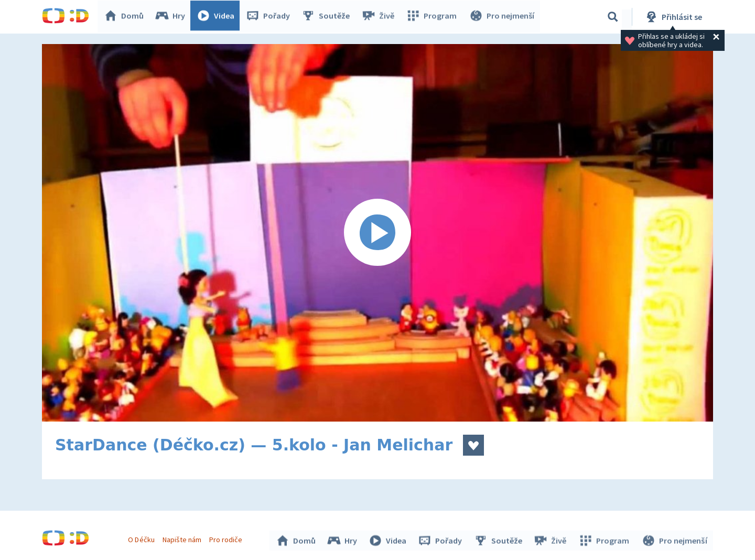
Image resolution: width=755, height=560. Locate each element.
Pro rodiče (227, 538)
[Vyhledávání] (613, 17)
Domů (126, 17)
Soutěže (328, 17)
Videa (218, 17)
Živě (380, 17)
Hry (173, 17)
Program (433, 17)
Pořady (271, 17)
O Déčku (143, 538)
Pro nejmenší (502, 17)
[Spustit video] (377, 233)
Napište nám (183, 538)
